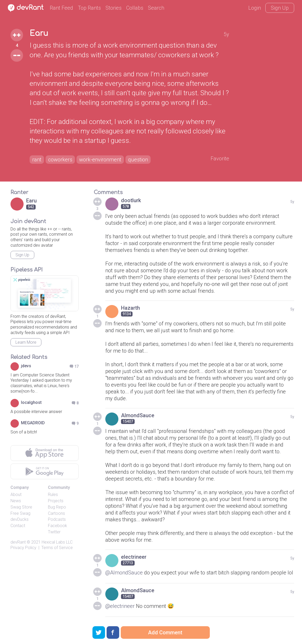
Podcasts (57, 519)
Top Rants (89, 8)
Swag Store (21, 507)
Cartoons (56, 513)
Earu (39, 33)
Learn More (26, 342)
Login (255, 8)
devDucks (20, 519)
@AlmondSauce (124, 573)
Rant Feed (61, 8)
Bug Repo (57, 507)
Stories (114, 8)
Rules (53, 495)
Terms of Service (57, 548)
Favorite (220, 159)
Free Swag (20, 513)
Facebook (57, 526)
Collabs (135, 8)
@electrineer (120, 606)
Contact (18, 526)
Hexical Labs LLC (57, 542)
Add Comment (165, 632)
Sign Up (280, 8)
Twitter (54, 532)
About (16, 495)
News (16, 501)
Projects (56, 501)
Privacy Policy (23, 548)
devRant (18, 542)
